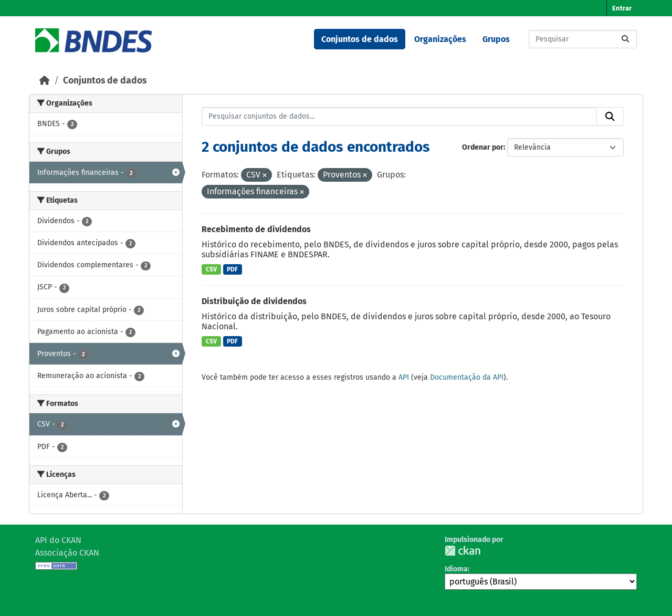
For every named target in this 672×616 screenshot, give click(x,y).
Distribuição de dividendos (254, 301)
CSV (211, 269)
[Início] (45, 81)
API (404, 377)
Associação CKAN (67, 553)
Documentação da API (467, 377)
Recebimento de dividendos (256, 229)
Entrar (622, 8)
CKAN (463, 551)
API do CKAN (58, 540)
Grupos (496, 39)
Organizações (440, 39)
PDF (232, 269)
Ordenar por (483, 147)
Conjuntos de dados (360, 39)
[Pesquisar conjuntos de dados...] (583, 39)
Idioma (456, 569)
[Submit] (625, 39)
